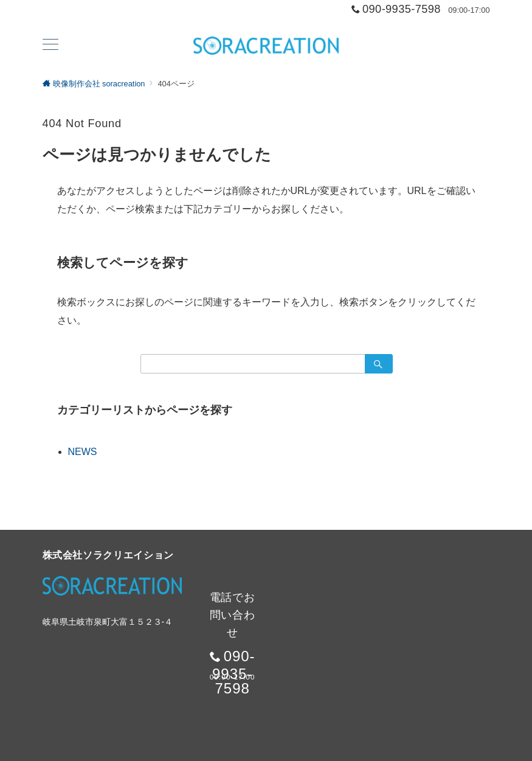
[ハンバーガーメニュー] (50, 46)
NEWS (83, 452)
